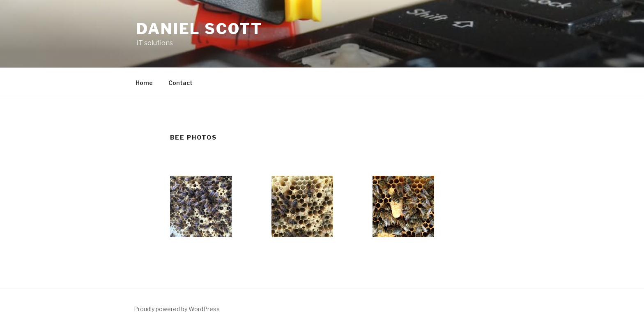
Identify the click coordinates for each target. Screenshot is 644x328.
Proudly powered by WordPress (177, 309)
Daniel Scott (199, 29)
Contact (181, 83)
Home (144, 83)
